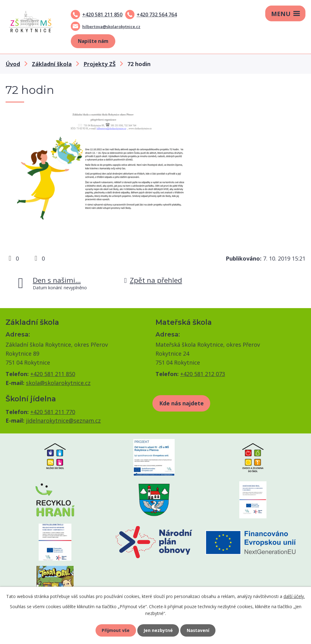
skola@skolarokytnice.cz (58, 383)
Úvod (13, 64)
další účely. (294, 596)
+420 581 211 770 (53, 412)
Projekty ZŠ (100, 64)
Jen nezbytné (158, 630)
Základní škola (52, 64)
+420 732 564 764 (157, 15)
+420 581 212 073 (203, 374)
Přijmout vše (115, 630)
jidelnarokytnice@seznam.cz (63, 420)
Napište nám (93, 41)
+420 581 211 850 (102, 15)
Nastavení (198, 630)
